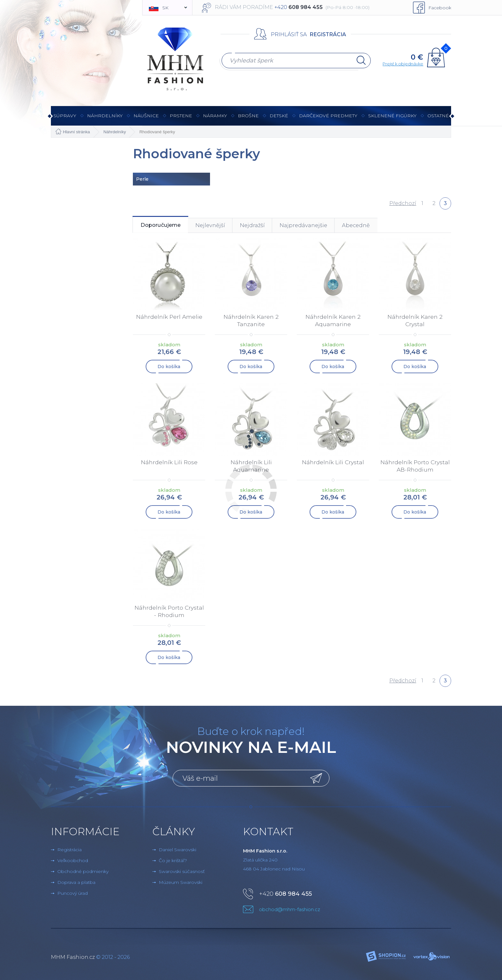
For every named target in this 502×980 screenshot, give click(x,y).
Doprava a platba (76, 882)
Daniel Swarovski (178, 849)
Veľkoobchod (73, 860)
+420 (285, 893)
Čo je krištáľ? (173, 860)
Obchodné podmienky (83, 871)
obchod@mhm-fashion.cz (290, 909)
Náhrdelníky (105, 119)
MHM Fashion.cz (73, 956)
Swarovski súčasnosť (182, 871)
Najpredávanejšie (329, 226)
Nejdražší (271, 226)
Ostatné (438, 119)
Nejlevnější (223, 226)
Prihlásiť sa (289, 34)
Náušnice (146, 119)
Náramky (215, 119)
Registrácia (328, 34)
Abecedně (389, 226)
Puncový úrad (73, 893)
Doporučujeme (165, 226)
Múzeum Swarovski (181, 882)
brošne (248, 116)
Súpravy (65, 119)
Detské (279, 116)
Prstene (181, 119)
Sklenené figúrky (392, 119)
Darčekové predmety (328, 119)
